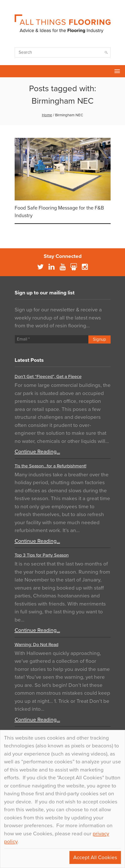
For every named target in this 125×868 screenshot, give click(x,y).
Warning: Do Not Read (36, 645)
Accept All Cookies (95, 857)
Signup (99, 339)
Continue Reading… (37, 452)
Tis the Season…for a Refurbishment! (51, 466)
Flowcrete (7, 71)
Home (47, 115)
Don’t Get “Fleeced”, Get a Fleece (48, 376)
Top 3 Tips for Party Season (42, 555)
